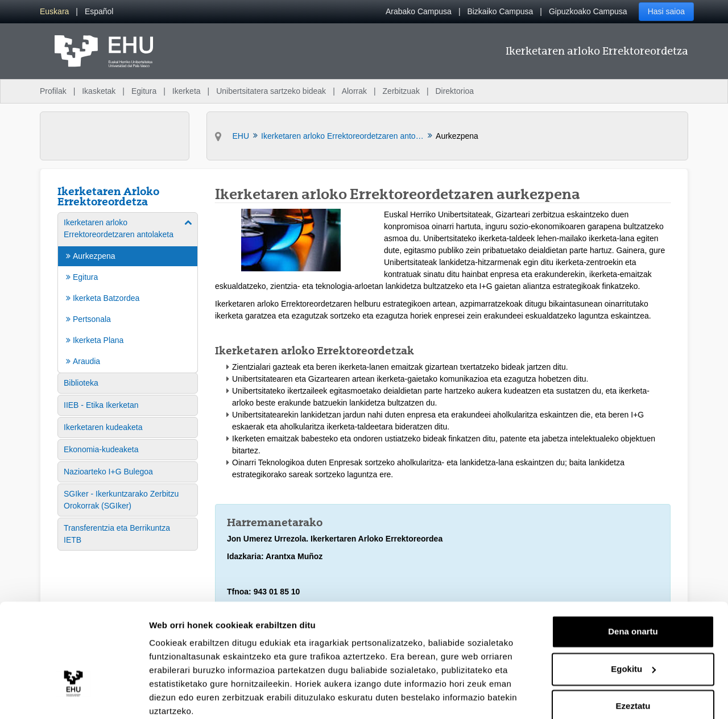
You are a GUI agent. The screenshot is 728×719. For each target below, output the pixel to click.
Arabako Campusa (419, 11)
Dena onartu (633, 586)
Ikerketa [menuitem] (187, 91)
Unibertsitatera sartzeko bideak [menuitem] (271, 91)
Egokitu (633, 623)
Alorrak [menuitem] (354, 91)
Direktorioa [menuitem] (454, 91)
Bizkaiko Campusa (500, 11)
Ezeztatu (633, 660)
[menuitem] (54, 12)
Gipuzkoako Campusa (588, 11)
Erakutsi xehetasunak (193, 697)
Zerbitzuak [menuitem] (401, 91)
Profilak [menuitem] (53, 91)
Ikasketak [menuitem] (99, 91)
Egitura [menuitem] (144, 91)
